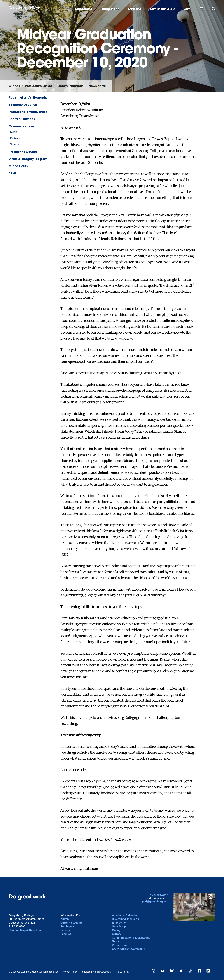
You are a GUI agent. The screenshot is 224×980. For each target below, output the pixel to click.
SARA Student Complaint (128, 949)
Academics (83, 9)
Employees (68, 926)
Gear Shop (119, 926)
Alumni (65, 919)
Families (66, 934)
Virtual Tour (120, 945)
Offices (14, 86)
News (115, 941)
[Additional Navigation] (201, 9)
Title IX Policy (122, 972)
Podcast (15, 138)
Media (14, 132)
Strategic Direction (23, 105)
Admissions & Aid (162, 9)
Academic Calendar (125, 915)
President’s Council (23, 152)
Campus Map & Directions (26, 930)
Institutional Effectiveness (28, 112)
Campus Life (110, 9)
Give (187, 9)
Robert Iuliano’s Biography (28, 97)
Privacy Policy (70, 972)
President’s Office (39, 86)
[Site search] (214, 9)
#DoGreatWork (159, 895)
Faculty (65, 930)
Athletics (134, 9)
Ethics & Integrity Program (28, 159)
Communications (70, 86)
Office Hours (18, 166)
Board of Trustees (22, 119)
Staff (12, 173)
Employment (120, 923)
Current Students (71, 923)
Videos (14, 144)
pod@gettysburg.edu (155, 902)
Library (117, 934)
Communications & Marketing (131, 938)
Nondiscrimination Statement (96, 972)
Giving (116, 930)
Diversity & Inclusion (126, 919)
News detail (97, 86)
